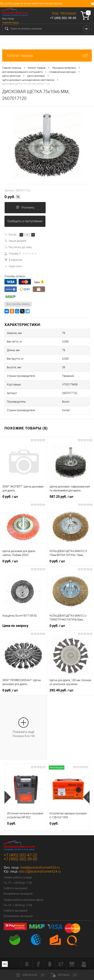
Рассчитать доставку (18, 247)
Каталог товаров (47, 56)
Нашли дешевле (15, 241)
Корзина (64, 975)
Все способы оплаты (18, 304)
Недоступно (13, 266)
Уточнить (25, 208)
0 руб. (12, 197)
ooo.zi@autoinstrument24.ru (40, 871)
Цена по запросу (15, 626)
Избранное (31, 975)
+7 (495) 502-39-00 (63, 18)
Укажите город (10, 22)
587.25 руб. (61, 497)
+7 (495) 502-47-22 (20, 855)
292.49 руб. (61, 690)
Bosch (66, 402)
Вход (55, 13)
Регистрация (68, 13)
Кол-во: (13, 234)
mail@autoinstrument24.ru (40, 867)
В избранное (13, 260)
